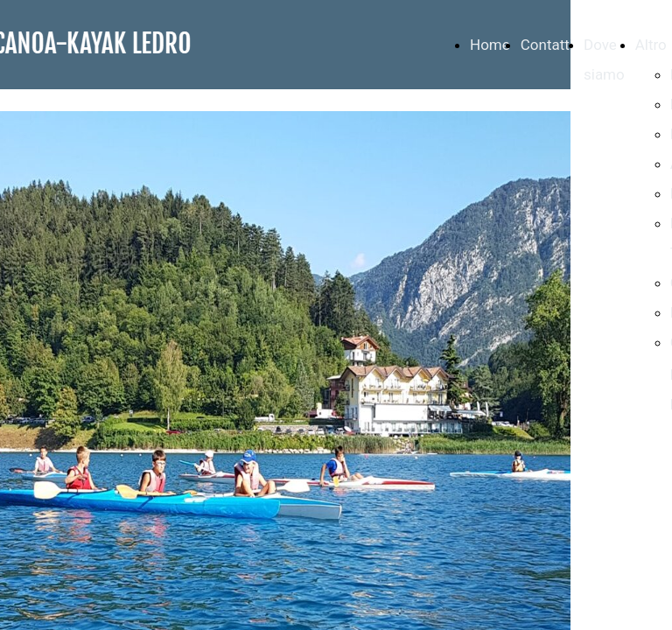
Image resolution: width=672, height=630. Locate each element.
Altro (651, 45)
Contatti (547, 45)
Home (490, 45)
